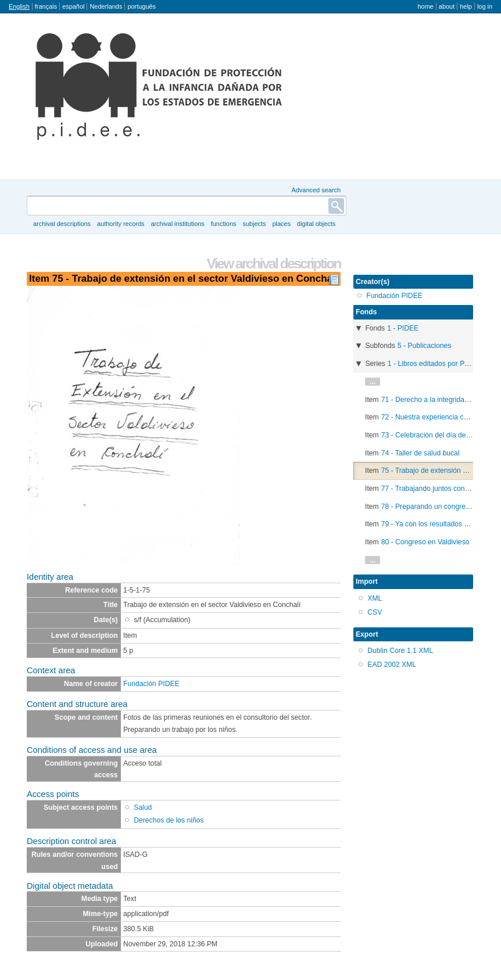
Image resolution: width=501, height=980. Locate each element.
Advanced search (316, 190)
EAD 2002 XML (392, 665)
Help (466, 6)
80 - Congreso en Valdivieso (425, 542)
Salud (143, 807)
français (46, 6)
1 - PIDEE (403, 328)
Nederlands (106, 6)
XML (375, 598)
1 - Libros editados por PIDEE (434, 364)
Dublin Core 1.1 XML (400, 651)
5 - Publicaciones (425, 346)
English (19, 6)
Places (282, 224)
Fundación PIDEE (151, 684)
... (373, 382)
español (73, 6)
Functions (224, 224)
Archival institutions (177, 224)
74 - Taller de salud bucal (421, 453)
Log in (485, 6)
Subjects (254, 224)
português (142, 6)
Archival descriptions (62, 224)
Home (425, 6)
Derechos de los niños (169, 820)
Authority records (121, 224)
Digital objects (316, 224)
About (447, 6)
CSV (375, 612)
